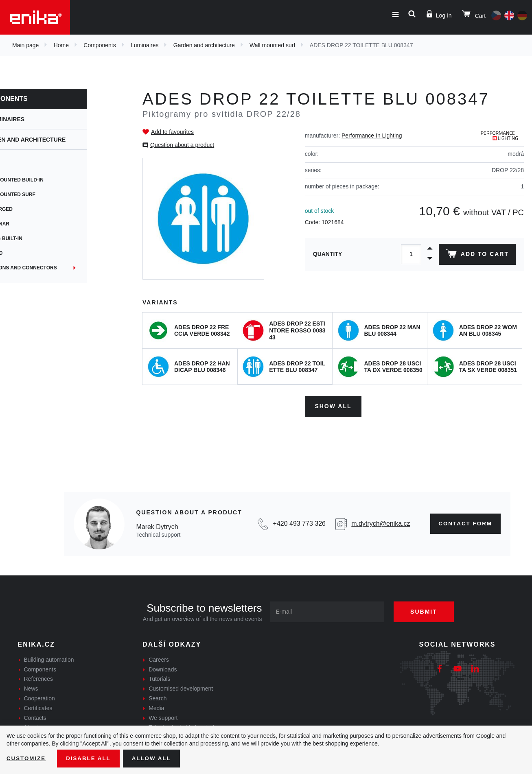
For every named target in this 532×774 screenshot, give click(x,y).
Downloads (163, 668)
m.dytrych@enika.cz (377, 522)
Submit (427, 610)
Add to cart (476, 255)
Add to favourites (172, 132)
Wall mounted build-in (48, 180)
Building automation (49, 658)
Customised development (181, 687)
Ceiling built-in (37, 238)
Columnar (31, 224)
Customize (27, 758)
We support (163, 717)
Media (156, 707)
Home (61, 45)
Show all (333, 405)
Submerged (32, 209)
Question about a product (182, 145)
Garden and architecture (204, 45)
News (31, 687)
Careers (159, 658)
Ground (27, 253)
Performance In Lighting (372, 136)
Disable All (91, 758)
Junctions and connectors (54, 268)
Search (158, 697)
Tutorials (159, 678)
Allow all (155, 758)
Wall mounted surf (272, 45)
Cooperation (39, 697)
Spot (23, 165)
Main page (25, 45)
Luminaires (144, 45)
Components (100, 45)
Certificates (38, 707)
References (39, 678)
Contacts (35, 717)
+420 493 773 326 (297, 522)
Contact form (463, 523)
